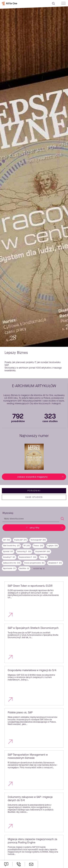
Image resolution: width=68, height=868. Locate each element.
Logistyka (53, 546)
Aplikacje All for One (12, 563)
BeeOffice (24, 569)
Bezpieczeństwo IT (28, 557)
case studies (34, 497)
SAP (7, 540)
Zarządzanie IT (55, 563)
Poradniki (34, 491)
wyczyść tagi (38, 569)
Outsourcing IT (24, 552)
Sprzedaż (8, 552)
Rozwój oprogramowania (34, 563)
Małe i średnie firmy (11, 546)
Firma (43, 557)
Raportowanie (9, 569)
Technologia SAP (38, 540)
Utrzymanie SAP (43, 552)
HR (27, 546)
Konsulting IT (9, 557)
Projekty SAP (20, 540)
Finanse (38, 546)
